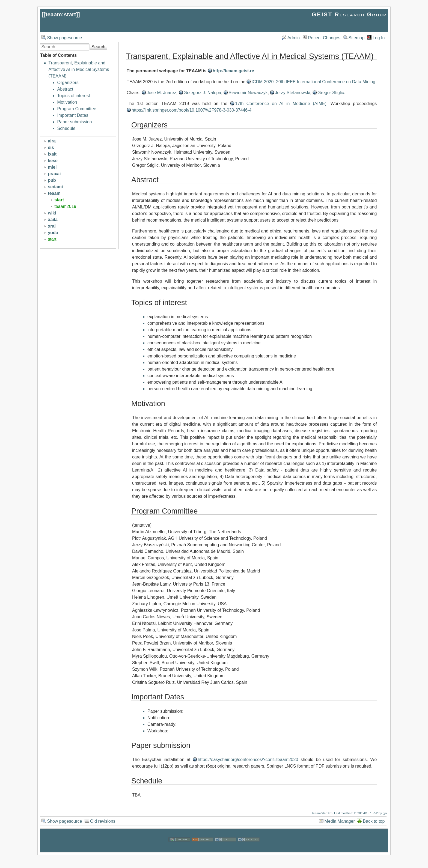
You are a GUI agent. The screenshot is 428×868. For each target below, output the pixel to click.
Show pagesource (64, 38)
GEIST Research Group (349, 14)
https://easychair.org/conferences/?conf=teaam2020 (248, 760)
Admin (294, 38)
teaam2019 (65, 206)
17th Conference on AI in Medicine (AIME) (281, 104)
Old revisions (103, 821)
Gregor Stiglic (331, 93)
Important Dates (73, 115)
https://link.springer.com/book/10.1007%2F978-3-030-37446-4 (191, 110)
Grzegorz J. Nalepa (203, 93)
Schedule (66, 128)
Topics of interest (74, 96)
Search (98, 47)
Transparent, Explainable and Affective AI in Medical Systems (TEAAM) (79, 69)
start (59, 200)
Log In (379, 38)
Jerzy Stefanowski (292, 93)
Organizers (68, 83)
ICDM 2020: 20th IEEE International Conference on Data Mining (313, 82)
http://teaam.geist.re (233, 71)
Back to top (374, 821)
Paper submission (75, 122)
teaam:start (61, 14)
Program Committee (77, 109)
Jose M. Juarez (161, 93)
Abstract (65, 89)
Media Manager (340, 821)
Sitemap (357, 38)
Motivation (67, 102)
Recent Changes (324, 38)
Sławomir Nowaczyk (248, 93)
